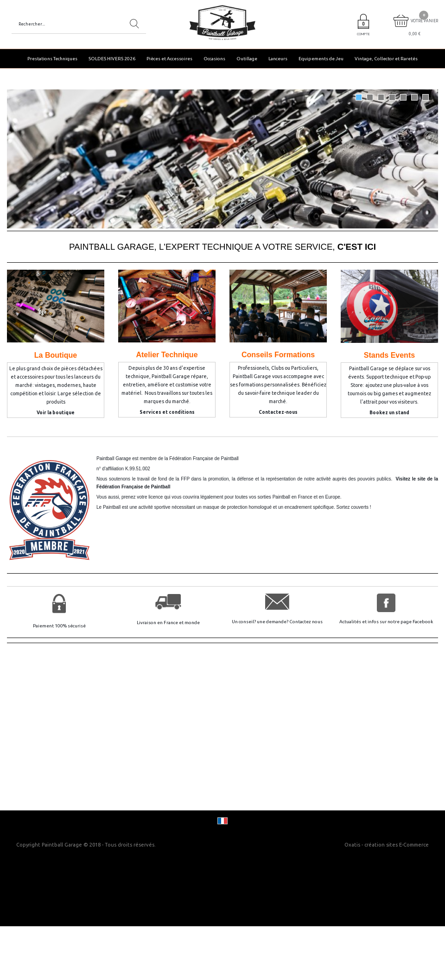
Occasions (214, 59)
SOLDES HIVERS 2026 (112, 59)
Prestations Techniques (52, 59)
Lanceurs (278, 59)
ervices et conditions (169, 412)
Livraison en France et (161, 623)
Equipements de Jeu (321, 59)
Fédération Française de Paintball (204, 458)
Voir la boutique (56, 413)
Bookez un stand (389, 413)
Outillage (247, 59)
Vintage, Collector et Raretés (386, 59)
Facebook (423, 622)
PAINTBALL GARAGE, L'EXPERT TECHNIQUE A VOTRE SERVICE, (222, 247)
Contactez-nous (278, 412)
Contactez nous (306, 622)
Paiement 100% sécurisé (59, 626)
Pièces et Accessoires (169, 59)
